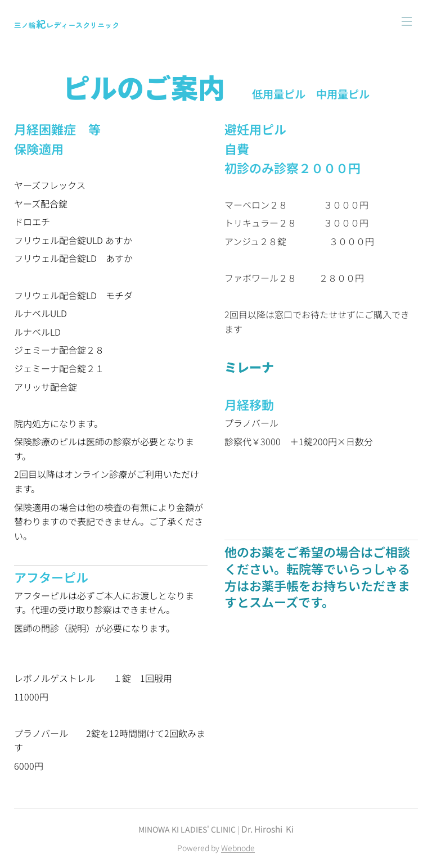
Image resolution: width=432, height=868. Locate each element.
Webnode (238, 848)
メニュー (407, 21)
